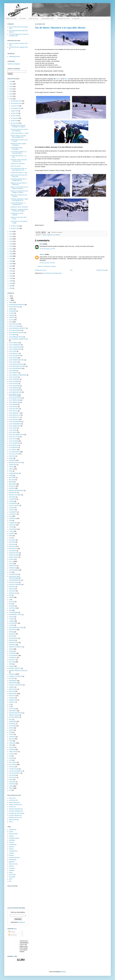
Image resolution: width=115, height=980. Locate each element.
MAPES (11, 632)
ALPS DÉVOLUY (14, 353)
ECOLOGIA (12, 540)
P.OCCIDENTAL (14, 656)
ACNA (11, 822)
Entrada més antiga (102, 270)
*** (10, 300)
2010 (11, 251)
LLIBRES (12, 621)
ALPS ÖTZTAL (13, 411)
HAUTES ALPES (14, 582)
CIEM (11, 521)
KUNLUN (12, 617)
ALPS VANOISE (14, 441)
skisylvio (11, 866)
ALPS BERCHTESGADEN (17, 333)
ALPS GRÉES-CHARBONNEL (18, 375)
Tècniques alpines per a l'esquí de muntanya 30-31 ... (19, 200)
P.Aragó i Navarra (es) (15, 815)
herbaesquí (12, 587)
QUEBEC (12, 687)
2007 (11, 259)
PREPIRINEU (13, 681)
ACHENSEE (13, 311)
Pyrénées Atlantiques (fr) (16, 811)
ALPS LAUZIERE (14, 381)
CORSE (11, 527)
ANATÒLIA (12, 456)
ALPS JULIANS (13, 377)
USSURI (11, 758)
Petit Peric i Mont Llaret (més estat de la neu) (19, 160)
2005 (11, 264)
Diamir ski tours (13, 864)
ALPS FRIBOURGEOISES (17, 360)
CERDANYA (13, 518)
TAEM (11, 732)
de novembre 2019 (16, 103)
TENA (11, 741)
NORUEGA (12, 645)
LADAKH (12, 619)
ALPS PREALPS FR (15, 415)
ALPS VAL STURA (14, 437)
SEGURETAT (13, 711)
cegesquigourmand (48, 18)
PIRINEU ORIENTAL (15, 668)
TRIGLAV (12, 747)
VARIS (11, 780)
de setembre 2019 (16, 108)
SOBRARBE (13, 722)
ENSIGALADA (13, 549)
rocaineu (11, 842)
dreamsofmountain (14, 858)
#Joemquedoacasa (14, 307)
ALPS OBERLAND (14, 400)
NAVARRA (12, 640)
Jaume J (42, 254)
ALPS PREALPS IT (14, 417)
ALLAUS (11, 320)
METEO (11, 636)
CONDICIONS (13, 523)
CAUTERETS (13, 514)
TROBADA (12, 750)
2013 (11, 244)
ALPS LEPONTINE (14, 386)
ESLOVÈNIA (13, 551)
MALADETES (13, 630)
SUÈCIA (11, 730)
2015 (11, 239)
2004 (11, 266)
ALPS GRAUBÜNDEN (15, 368)
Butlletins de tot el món (15, 817)
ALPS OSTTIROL (14, 409)
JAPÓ (11, 610)
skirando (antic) (13, 834)
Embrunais (12, 544)
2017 (11, 234)
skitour (11, 873)
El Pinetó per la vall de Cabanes (17, 214)
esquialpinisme (13, 851)
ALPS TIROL (13, 430)
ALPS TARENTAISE (15, 426)
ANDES (11, 458)
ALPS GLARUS (13, 362)
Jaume (58, 79)
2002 (11, 271)
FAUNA (11, 564)
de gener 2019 (15, 228)
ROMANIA (12, 698)
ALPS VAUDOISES (14, 443)
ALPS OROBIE (13, 404)
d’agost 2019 (15, 111)
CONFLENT (12, 525)
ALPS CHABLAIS (14, 343)
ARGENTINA (13, 465)
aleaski (11, 832)
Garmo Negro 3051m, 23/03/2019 (17, 148)
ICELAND (12, 602)
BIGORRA (12, 488)
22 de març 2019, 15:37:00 (47, 249)
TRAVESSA (12, 743)
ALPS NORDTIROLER (15, 398)
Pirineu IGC (12, 798)
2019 (11, 99)
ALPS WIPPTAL (14, 445)
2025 (11, 84)
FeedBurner (22, 922)
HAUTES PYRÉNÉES (15, 585)
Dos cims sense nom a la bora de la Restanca (19, 130)
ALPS (11, 322)
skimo (11, 719)
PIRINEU (12, 666)
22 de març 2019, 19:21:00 (47, 263)
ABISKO (11, 309)
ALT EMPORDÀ (14, 447)
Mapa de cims (33, 18)
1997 (11, 283)
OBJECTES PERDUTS (16, 647)
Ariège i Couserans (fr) (15, 805)
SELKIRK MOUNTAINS (16, 713)
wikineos (11, 855)
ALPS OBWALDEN (14, 402)
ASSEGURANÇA (14, 473)
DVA (10, 538)
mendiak (11, 853)
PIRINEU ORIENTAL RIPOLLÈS (18, 671)
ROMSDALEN (13, 700)
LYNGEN (12, 625)
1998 (11, 281)
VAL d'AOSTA (13, 762)
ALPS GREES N (14, 373)
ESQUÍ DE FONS (14, 553)
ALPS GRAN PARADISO (16, 364)
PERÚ (11, 664)
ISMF (11, 879)
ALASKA (12, 313)
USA (10, 756)
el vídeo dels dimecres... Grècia (20, 133)
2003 (11, 269)
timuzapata (12, 877)
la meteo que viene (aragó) (17, 813)
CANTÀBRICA (13, 503)
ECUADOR (12, 542)
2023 (11, 89)
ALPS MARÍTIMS (14, 388)
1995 (11, 288)
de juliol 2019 (15, 113)
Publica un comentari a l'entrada (47, 266)
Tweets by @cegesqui (14, 64)
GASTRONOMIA (14, 570)
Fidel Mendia (13, 860)
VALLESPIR (12, 775)
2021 (11, 94)
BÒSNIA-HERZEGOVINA (16, 491)
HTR (10, 595)
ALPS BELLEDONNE (15, 330)
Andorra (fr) (12, 807)
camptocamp (13, 830)
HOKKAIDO (12, 591)
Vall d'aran (12, 767)
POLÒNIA (12, 679)
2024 (11, 87)
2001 (11, 273)
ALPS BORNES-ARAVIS (16, 337)
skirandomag (13, 845)
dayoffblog (12, 840)
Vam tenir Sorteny (16, 166)
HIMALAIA (12, 589)
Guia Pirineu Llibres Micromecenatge (15, 577)
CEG (10, 516)
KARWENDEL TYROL (15, 615)
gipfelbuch (12, 862)
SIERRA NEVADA (14, 715)
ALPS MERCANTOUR (15, 392)
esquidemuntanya (14, 838)
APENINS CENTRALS (15, 463)
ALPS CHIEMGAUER (15, 349)
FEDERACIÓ (13, 566)
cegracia (11, 836)
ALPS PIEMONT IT (14, 413)
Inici (71, 270)
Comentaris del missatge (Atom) (53, 273)
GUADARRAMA (14, 574)
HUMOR (11, 597)
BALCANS (12, 480)
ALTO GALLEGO (14, 454)
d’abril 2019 (14, 121)
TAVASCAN (12, 737)
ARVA (11, 471)
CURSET (12, 534)
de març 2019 (15, 123)
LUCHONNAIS (13, 623)
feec (10, 881)
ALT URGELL (13, 450)
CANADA (12, 501)
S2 (10, 704)
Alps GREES (13, 371)
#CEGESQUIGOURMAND (16, 305)
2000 (11, 276)
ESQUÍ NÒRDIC (14, 557)
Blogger (63, 972)
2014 (11, 241)
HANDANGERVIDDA (15, 580)
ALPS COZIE (13, 351)
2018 (11, 232)
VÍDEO (11, 788)
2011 (11, 249)
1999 (11, 278)
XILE (10, 790)
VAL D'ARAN (56, 235)
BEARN (11, 482)
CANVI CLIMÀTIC (14, 506)
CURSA (11, 531)
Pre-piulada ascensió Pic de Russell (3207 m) (19, 180)
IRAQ (11, 604)
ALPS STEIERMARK (15, 424)
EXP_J (11, 562)
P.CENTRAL (13, 653)
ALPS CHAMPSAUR (15, 345)
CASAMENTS (13, 512)
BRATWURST (13, 493)
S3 (10, 706)
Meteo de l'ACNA (14, 820)
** (42, 235)
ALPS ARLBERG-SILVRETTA (17, 328)
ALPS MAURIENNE (15, 390)
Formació (23, 18)
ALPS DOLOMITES (15, 356)
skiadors (11, 849)
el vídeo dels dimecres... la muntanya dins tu (18, 204)
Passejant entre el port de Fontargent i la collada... (18, 126)
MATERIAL (12, 634)
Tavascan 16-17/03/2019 (18, 164)
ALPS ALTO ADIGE (15, 326)
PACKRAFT (12, 660)
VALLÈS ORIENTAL (15, 773)
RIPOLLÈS (12, 696)
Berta (66, 79)
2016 (11, 237)
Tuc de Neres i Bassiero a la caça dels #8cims (60, 28)
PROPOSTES (13, 683)
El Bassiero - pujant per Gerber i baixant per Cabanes (19, 210)
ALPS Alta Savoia (14, 324)
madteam (12, 870)
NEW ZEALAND (14, 643)
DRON (11, 536)
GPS (10, 572)
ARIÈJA (11, 469)
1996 (11, 286)
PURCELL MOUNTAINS (16, 685)
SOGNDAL (12, 724)
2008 (11, 256)
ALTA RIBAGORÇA (14, 452)
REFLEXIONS (13, 689)
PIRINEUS (50, 235)
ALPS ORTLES (13, 407)
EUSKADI (12, 559)
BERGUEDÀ (13, 484)
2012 (11, 246)
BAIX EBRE (12, 478)
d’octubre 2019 (15, 106)
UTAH (11, 760)
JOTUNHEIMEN (14, 612)
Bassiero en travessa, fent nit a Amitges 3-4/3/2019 (19, 192)
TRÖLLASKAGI (13, 752)
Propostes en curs (63, 18)
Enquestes (76, 18)
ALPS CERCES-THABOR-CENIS (19, 339)
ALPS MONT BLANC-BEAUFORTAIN (15, 395)
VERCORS (12, 782)
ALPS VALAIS (13, 439)
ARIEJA (11, 467)
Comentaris (13, 935)
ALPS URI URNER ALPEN (17, 435)
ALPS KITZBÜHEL (14, 379)
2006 (11, 261)
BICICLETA (12, 486)
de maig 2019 (15, 118)
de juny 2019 (15, 116)
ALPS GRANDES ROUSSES (17, 366)
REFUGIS (12, 691)
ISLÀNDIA (12, 606)
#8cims (44, 235)
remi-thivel (12, 868)
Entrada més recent (40, 270)
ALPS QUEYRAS (14, 420)
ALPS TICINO (13, 428)
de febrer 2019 (15, 226)
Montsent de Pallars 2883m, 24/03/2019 (19, 144)
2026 (11, 82)
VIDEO (11, 786)
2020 (11, 96)
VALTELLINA (13, 777)
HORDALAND (13, 593)
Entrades (12, 932)
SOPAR (11, 728)
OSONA (11, 651)
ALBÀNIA (12, 315)
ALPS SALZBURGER (15, 422)
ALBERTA (12, 318)
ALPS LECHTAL (14, 384)
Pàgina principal (11, 18)
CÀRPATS (12, 510)
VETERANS (12, 784)
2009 (11, 254)
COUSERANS (13, 529)
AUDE (11, 475)
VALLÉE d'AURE (14, 769)
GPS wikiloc (12, 875)
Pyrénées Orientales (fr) (16, 809)
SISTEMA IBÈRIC (14, 717)
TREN (11, 745)
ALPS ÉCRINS (13, 358)
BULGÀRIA (12, 497)
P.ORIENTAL (13, 658)
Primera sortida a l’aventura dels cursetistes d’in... (18, 137)
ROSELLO (12, 702)
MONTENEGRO (14, 638)
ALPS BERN (13, 335)
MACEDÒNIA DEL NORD (16, 628)
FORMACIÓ (12, 568)
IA (10, 600)
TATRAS (11, 734)
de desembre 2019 (16, 101)
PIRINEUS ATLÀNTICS (16, 676)
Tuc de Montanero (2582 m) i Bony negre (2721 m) (19, 169)
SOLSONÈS (13, 726)
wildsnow (12, 847)
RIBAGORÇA (13, 694)
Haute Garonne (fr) (14, 802)
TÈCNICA (12, 739)
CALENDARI (13, 499)
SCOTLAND (12, 709)
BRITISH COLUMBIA (15, 495)
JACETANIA (12, 608)
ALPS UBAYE (13, 432)
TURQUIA (12, 754)
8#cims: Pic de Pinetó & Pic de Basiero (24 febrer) (19, 188)
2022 (11, 91)
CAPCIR (11, 508)
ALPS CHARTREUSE (15, 347)
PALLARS (12, 662)
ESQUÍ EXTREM (14, 555)
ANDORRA (12, 460)
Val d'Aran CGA (13, 800)
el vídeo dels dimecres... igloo (19, 173)
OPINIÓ (11, 649)
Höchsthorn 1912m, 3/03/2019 (19, 207)
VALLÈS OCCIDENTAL (16, 771)
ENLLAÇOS (12, 546)
